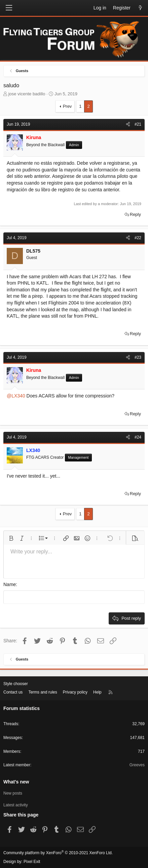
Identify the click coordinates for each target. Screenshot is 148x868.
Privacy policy (75, 692)
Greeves (137, 765)
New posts (13, 793)
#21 (138, 124)
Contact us (13, 692)
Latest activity (16, 805)
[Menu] (9, 8)
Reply (135, 214)
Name (10, 584)
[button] (11, 538)
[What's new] (140, 8)
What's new (16, 782)
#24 (138, 437)
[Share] (128, 124)
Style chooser (16, 684)
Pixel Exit (32, 862)
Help (97, 692)
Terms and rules (43, 692)
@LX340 (16, 396)
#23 (138, 357)
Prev (67, 106)
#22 (138, 238)
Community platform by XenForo (58, 853)
